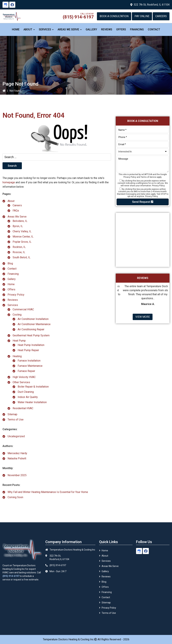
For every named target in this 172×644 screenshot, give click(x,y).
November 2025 (17, 475)
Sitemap (12, 414)
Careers (161, 16)
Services (13, 305)
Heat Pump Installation (31, 345)
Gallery (12, 279)
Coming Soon (15, 497)
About (11, 201)
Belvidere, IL (20, 221)
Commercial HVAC (23, 309)
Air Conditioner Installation (33, 319)
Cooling (17, 315)
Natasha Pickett (17, 458)
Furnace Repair (26, 371)
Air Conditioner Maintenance (34, 324)
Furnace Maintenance (30, 366)
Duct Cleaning (26, 392)
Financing (13, 274)
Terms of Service (149, 177)
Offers (11, 289)
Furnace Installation (29, 361)
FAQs (16, 211)
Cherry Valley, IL (22, 231)
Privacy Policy (16, 295)
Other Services (21, 382)
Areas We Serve (17, 217)
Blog (10, 263)
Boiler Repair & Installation (33, 387)
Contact (12, 269)
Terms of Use (16, 420)
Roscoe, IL (19, 252)
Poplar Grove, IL (22, 242)
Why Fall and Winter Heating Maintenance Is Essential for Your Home (48, 492)
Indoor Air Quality (28, 397)
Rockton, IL (19, 247)
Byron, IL (18, 226)
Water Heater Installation (32, 402)
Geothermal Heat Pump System (31, 335)
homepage (9, 182)
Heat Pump (19, 341)
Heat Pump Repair (28, 350)
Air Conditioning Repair (31, 329)
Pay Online (142, 16)
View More (143, 317)
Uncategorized (16, 436)
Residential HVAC (23, 408)
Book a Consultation (114, 16)
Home (11, 284)
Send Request (143, 202)
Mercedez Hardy (17, 453)
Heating (17, 356)
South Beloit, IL (21, 257)
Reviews (13, 300)
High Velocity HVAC (24, 377)
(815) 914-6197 (78, 17)
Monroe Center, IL (23, 237)
